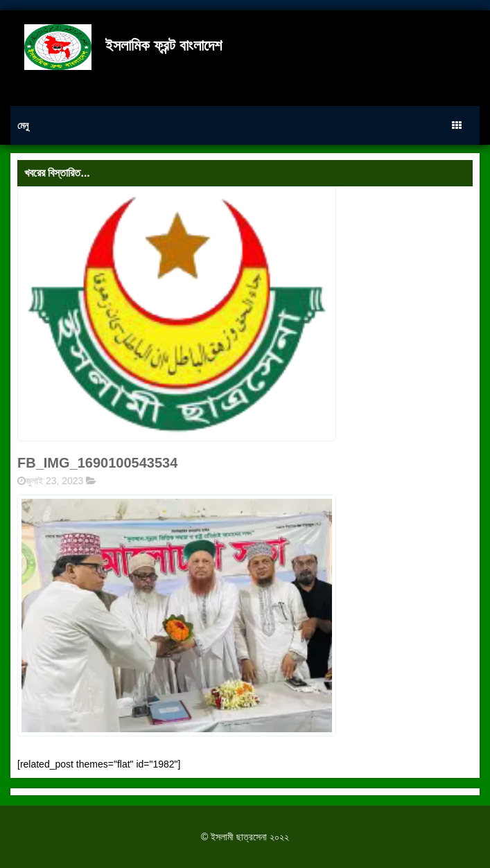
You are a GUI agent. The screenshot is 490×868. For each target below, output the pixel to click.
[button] (177, 615)
